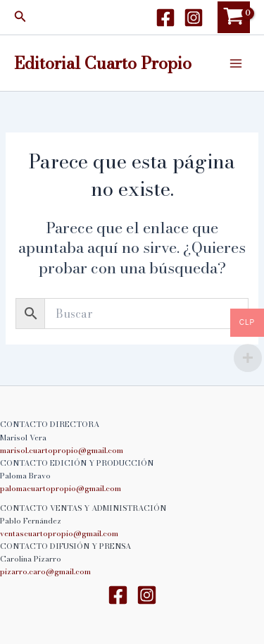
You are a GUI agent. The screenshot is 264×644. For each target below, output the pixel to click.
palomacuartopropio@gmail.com (61, 488)
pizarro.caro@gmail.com (45, 571)
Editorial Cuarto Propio (103, 63)
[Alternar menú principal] (236, 63)
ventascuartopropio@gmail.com (59, 533)
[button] (20, 18)
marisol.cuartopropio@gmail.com (62, 450)
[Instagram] (194, 18)
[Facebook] (165, 18)
